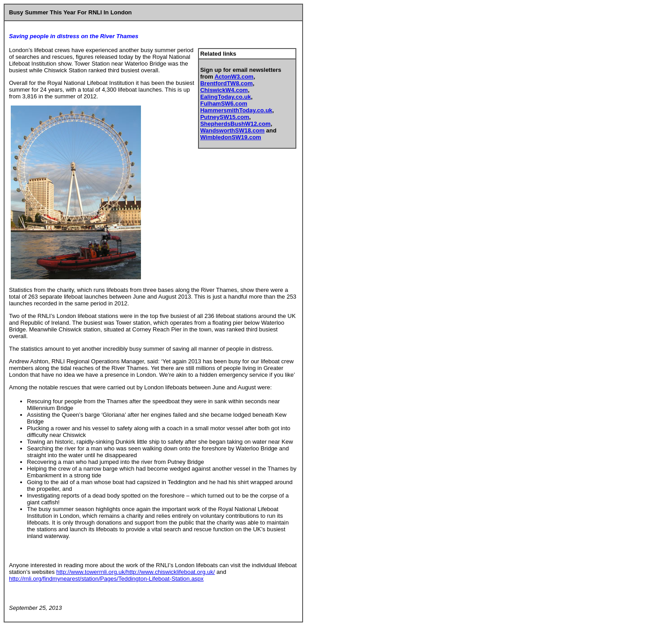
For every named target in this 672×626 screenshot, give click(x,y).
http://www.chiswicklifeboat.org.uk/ (170, 572)
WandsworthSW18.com (232, 130)
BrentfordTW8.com (226, 83)
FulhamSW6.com (224, 104)
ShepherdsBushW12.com (235, 124)
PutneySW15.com (225, 117)
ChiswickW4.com (224, 90)
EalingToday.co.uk (226, 97)
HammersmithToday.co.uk (236, 110)
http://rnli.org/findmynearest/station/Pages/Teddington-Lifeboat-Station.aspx (106, 579)
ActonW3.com (234, 77)
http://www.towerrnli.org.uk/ (91, 572)
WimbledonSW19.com (231, 137)
